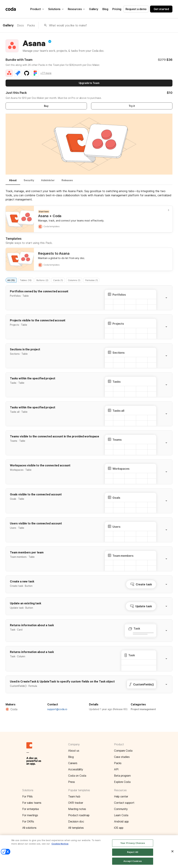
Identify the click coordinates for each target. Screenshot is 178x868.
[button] (168, 298)
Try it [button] (132, 106)
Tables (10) (26, 280)
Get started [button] (161, 9)
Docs (20, 25)
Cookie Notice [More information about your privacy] (60, 848)
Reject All (133, 856)
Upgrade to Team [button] (89, 83)
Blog (105, 9)
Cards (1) (58, 280)
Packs (31, 25)
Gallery (94, 9)
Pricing (117, 9)
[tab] (13, 182)
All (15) (11, 280)
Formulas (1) (92, 280)
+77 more (46, 73)
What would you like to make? (68, 25)
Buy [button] (46, 106)
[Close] (172, 855)
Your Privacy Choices (133, 847)
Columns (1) (74, 280)
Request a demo (136, 9)
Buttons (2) (42, 280)
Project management (143, 709)
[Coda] (11, 9)
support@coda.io (57, 709)
